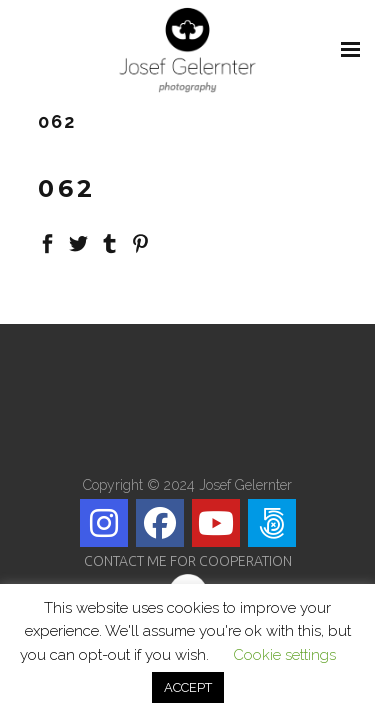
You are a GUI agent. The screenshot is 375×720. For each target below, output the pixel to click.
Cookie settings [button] (284, 655)
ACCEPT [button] (188, 687)
